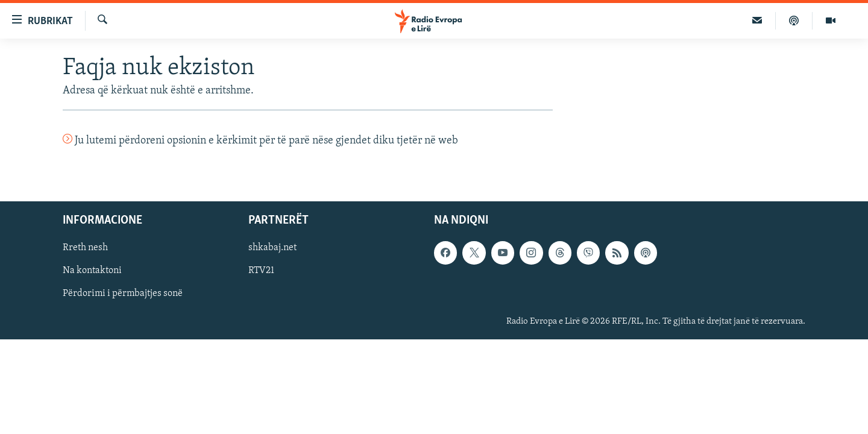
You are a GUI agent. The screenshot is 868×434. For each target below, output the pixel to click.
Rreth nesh (85, 248)
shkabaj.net (272, 248)
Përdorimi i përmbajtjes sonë (123, 294)
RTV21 (261, 271)
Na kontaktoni (92, 271)
